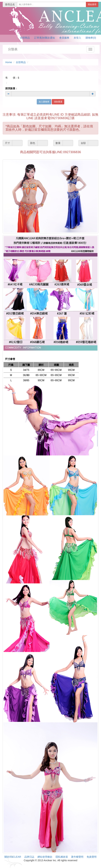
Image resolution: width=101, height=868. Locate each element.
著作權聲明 (77, 857)
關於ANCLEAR (13, 857)
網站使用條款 (45, 857)
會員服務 (64, 38)
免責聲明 (92, 857)
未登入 (77, 38)
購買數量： (12, 88)
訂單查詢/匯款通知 (45, 38)
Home (9, 62)
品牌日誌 (29, 857)
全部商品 (25, 38)
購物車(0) (91, 38)
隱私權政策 (62, 857)
